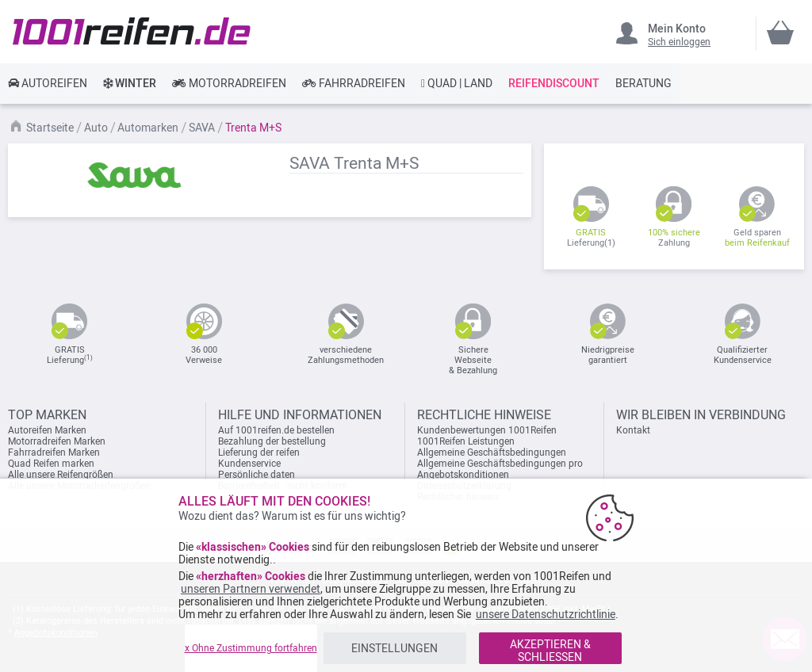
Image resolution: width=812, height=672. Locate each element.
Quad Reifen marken (51, 464)
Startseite (51, 128)
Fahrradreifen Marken (54, 452)
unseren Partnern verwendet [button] (251, 589)
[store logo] (132, 31)
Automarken (149, 128)
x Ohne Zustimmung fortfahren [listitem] (251, 648)
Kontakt (633, 430)
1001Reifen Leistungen (466, 441)
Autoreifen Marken (47, 430)
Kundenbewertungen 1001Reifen (487, 430)
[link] (48, 83)
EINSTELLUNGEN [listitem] (395, 648)
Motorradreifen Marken (57, 441)
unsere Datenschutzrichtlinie (546, 614)
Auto (97, 128)
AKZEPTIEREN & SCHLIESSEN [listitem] (550, 651)
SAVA (203, 128)
